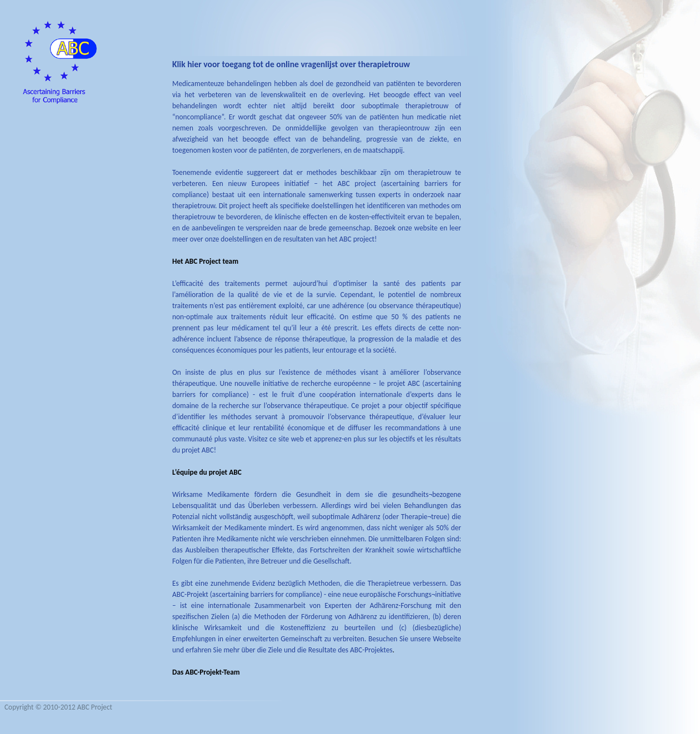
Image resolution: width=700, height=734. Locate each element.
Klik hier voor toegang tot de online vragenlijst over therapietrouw (291, 64)
